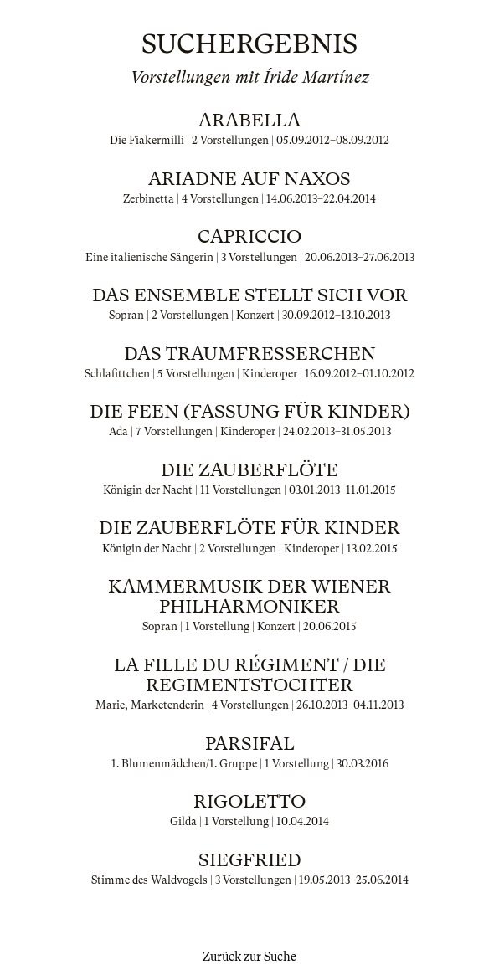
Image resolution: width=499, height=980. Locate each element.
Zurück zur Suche (249, 957)
